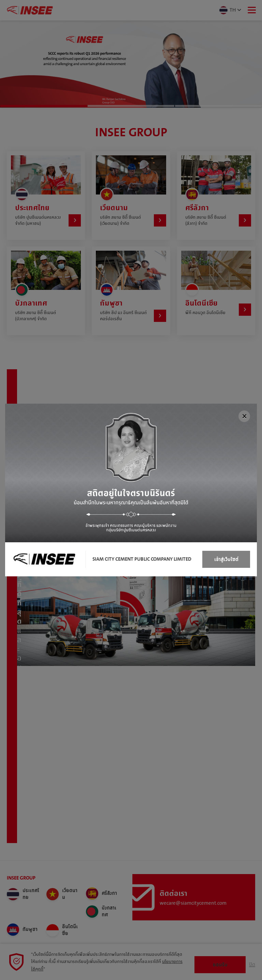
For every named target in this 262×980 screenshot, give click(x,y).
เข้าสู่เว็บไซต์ (226, 559)
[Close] (244, 416)
